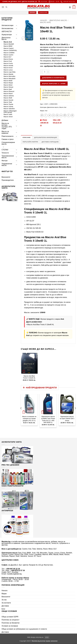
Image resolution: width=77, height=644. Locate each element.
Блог (3, 609)
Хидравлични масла (7, 165)
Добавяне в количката (53, 78)
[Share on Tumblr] (69, 115)
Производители (8, 180)
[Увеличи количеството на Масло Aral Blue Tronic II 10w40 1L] (48, 72)
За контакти (6, 603)
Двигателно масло (6, 38)
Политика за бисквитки (11, 623)
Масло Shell (8, 98)
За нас (4, 600)
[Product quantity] (45, 72)
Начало (44, 20)
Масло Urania (8, 107)
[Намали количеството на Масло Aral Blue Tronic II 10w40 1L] (41, 72)
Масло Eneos (8, 59)
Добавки (5, 120)
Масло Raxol (8, 94)
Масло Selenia (9, 96)
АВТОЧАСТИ (7, 32)
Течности (5, 153)
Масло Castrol (9, 48)
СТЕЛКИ (5, 150)
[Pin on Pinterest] (57, 115)
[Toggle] (16, 25)
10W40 (43, 312)
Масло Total (8, 102)
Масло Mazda (8, 74)
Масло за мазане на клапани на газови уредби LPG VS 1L (29, 418)
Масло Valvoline (9, 109)
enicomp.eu (40, 637)
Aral (46, 111)
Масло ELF (7, 57)
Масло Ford (8, 61)
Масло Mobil (8, 81)
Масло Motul (8, 85)
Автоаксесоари (7, 25)
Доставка (5, 606)
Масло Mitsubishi (9, 79)
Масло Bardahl (9, 44)
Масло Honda (8, 66)
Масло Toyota (8, 104)
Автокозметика (7, 28)
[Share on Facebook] (46, 115)
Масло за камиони (5, 132)
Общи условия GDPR (10, 617)
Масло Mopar (8, 83)
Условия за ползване (10, 626)
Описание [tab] (27, 137)
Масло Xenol (8, 117)
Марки (4, 594)
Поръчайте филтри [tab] (30, 142)
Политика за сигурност (10, 620)
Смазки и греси (8, 139)
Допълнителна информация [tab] (45, 137)
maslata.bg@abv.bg (14, 574)
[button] (3, 7)
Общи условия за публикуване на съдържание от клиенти (24, 629)
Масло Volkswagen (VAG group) (10, 112)
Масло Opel (8, 89)
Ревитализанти (7, 136)
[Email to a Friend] (53, 115)
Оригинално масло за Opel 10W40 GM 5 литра (67, 418)
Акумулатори (7, 35)
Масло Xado (8, 114)
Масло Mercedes (9, 76)
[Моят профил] (70, 7)
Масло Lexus (8, 70)
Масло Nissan (8, 87)
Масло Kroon (8, 68)
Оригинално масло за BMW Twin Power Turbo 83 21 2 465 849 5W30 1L (48, 419)
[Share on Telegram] (72, 115)
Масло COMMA (9, 53)
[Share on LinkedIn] (65, 115)
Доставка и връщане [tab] (50, 142)
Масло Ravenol (9, 91)
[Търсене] (6, 7)
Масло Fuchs (8, 63)
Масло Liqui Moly (10, 72)
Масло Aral (8, 42)
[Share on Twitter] (50, 115)
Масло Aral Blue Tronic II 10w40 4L (41, 325)
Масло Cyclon (8, 55)
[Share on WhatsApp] (42, 115)
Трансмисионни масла (8, 157)
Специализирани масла (8, 143)
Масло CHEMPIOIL (10, 50)
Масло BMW (8, 46)
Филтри (5, 161)
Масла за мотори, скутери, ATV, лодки (7, 126)
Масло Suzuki (8, 100)
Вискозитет (6, 177)
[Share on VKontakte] (61, 115)
